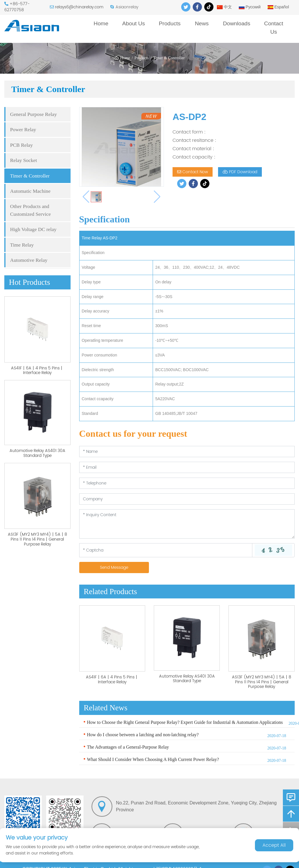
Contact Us (274, 28)
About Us (134, 23)
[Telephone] (187, 483)
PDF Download (240, 172)
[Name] (187, 452)
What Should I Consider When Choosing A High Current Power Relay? (153, 759)
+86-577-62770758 (17, 7)
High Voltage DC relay (33, 229)
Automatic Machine (30, 191)
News (202, 23)
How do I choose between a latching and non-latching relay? (143, 735)
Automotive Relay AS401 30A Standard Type (37, 453)
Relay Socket (23, 160)
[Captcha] (166, 550)
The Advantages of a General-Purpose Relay (128, 747)
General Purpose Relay (33, 114)
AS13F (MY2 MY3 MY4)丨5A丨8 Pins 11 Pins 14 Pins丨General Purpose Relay (37, 539)
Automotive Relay (29, 260)
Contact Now (193, 172)
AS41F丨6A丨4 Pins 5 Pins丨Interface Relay (37, 371)
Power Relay (23, 129)
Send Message (114, 567)
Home (101, 23)
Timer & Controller (169, 58)
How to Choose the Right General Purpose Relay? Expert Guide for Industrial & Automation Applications (185, 722)
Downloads (237, 23)
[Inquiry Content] (187, 524)
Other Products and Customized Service (30, 210)
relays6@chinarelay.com (79, 7)
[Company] (187, 499)
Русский (250, 7)
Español (278, 7)
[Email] (187, 467)
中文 (224, 7)
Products (170, 23)
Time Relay (22, 245)
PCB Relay (21, 145)
